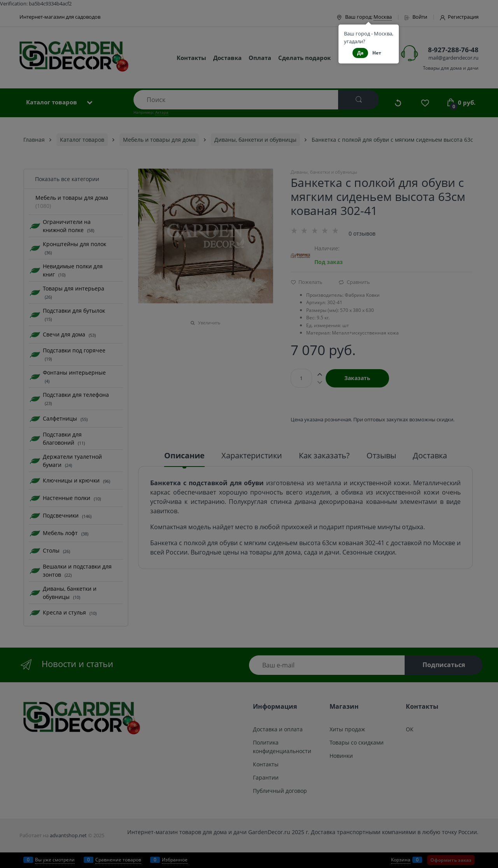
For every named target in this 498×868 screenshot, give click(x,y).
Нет (377, 53)
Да (360, 53)
